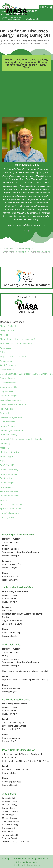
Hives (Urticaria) (7, 422)
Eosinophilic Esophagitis (11, 400)
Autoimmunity (6, 361)
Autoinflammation (8, 365)
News (44, 44)
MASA (6, 40)
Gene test (4, 413)
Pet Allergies (6, 478)
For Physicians (7, 409)
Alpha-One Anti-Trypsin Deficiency (16, 344)
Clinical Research (8, 383)
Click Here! (27, 312)
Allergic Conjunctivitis (10, 326)
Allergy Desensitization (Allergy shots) (17, 339)
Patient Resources (8, 474)
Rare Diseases (7, 487)
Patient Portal (26, 297)
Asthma (4, 352)
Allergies (26, 40)
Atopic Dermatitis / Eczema (13, 357)
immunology (6, 444)
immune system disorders (12, 431)
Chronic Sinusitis (8, 378)
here (43, 225)
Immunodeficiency (9, 435)
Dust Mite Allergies (9, 396)
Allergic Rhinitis (7, 330)
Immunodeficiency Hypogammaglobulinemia (21, 439)
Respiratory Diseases (10, 496)
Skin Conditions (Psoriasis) (12, 504)
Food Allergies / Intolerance (27, 44)
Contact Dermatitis (9, 387)
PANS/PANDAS (7, 465)
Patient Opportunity (9, 470)
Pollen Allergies (7, 483)
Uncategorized (7, 518)
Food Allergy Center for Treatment (26, 285)
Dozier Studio (33, 865)
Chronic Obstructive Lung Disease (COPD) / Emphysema (26, 374)
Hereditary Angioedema (11, 417)
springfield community (10, 513)
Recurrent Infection (9, 491)
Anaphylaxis (6, 348)
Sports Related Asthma (11, 509)
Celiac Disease (7, 370)
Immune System (8, 426)
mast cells (5, 448)
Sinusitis (4, 500)
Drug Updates (7, 391)
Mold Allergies (7, 457)
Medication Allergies (9, 452)
